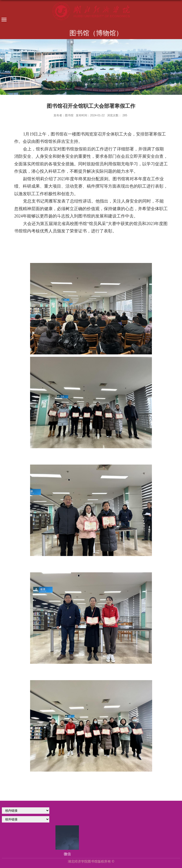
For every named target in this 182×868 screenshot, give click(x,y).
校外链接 (26, 819)
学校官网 (26, 811)
